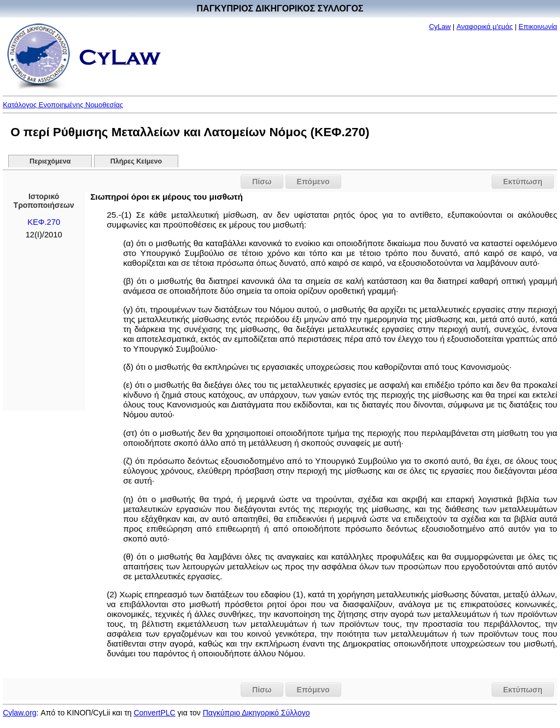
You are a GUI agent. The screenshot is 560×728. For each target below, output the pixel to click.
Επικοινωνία (538, 27)
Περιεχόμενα (50, 161)
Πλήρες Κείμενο (136, 161)
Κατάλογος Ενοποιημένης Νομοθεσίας (63, 105)
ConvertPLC (154, 713)
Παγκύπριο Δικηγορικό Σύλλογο (256, 713)
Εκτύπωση (523, 182)
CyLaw (440, 27)
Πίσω (262, 182)
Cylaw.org (19, 713)
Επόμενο (313, 182)
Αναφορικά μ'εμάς (485, 27)
